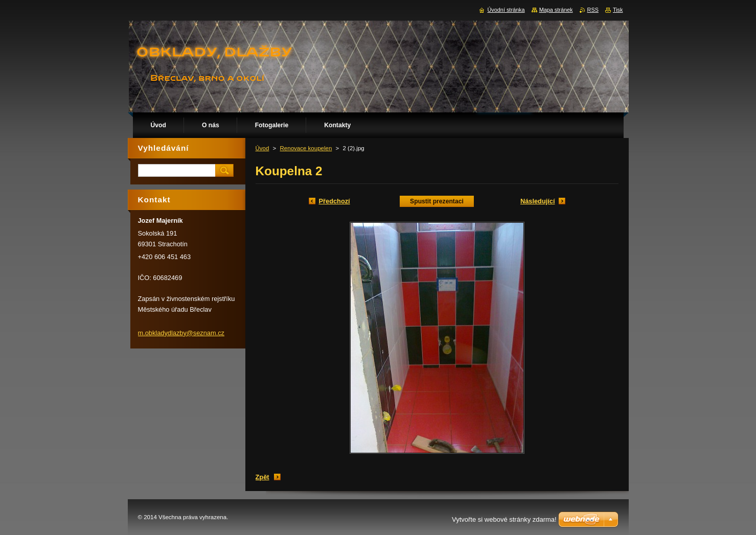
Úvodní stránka (506, 10)
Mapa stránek (556, 10)
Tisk (618, 10)
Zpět (262, 477)
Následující (538, 201)
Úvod (262, 148)
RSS (593, 10)
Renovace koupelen (306, 148)
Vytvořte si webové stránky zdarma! (504, 519)
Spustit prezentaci (437, 201)
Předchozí (335, 201)
